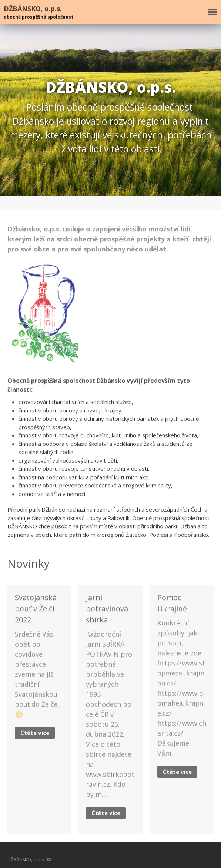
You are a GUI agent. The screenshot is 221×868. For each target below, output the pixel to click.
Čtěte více (35, 733)
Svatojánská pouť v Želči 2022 (36, 609)
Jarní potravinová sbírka (107, 609)
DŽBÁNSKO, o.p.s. (33, 9)
